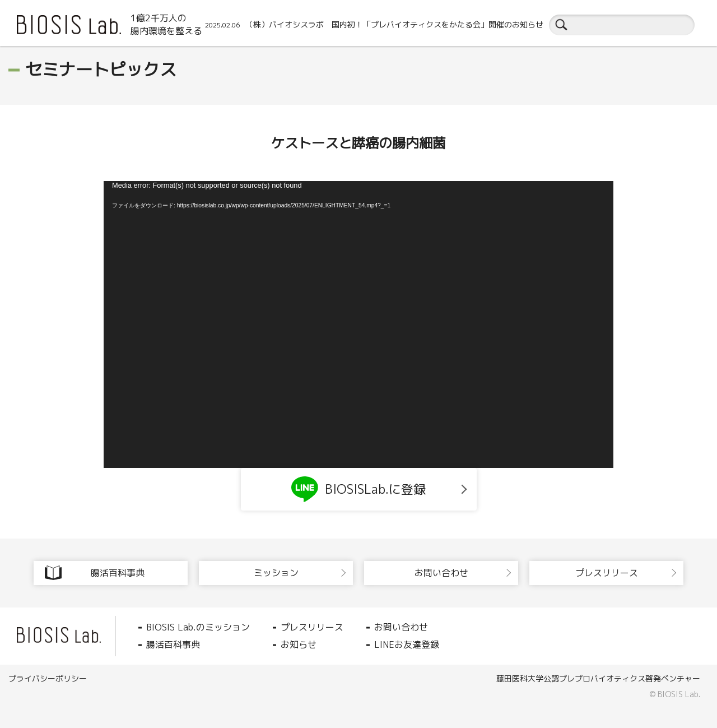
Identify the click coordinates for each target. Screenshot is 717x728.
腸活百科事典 (173, 644)
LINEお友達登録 (407, 644)
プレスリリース (312, 627)
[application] (358, 324)
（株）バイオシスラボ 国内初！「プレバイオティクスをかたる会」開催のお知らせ (374, 24)
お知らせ (299, 644)
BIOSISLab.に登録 (358, 489)
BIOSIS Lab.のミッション (198, 627)
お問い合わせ (401, 627)
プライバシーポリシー (48, 678)
